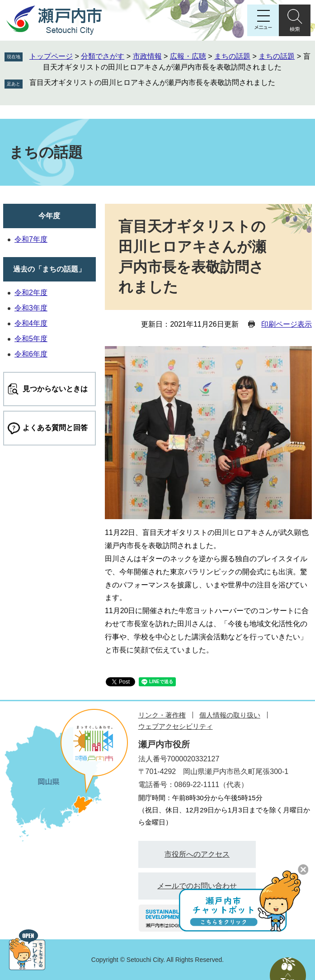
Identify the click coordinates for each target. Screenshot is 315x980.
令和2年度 (31, 293)
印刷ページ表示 (287, 324)
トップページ (51, 56)
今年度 (49, 216)
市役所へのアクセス (197, 854)
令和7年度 (31, 239)
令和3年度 (31, 308)
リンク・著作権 (162, 715)
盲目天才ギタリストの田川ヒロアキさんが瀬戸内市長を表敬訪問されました (152, 82)
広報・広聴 (188, 56)
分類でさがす (103, 56)
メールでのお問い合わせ (197, 886)
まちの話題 (232, 56)
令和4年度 (31, 323)
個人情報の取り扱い (230, 715)
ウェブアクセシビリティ (176, 726)
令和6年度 (31, 354)
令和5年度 (31, 339)
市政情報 (147, 56)
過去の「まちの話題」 (49, 269)
